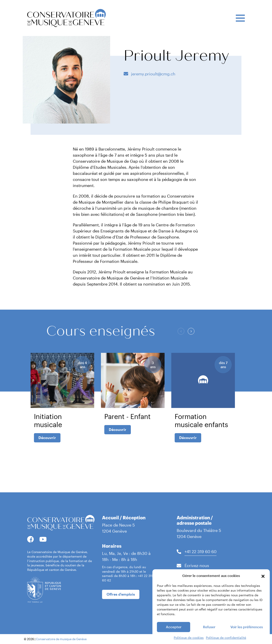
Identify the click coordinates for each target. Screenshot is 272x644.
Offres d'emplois (121, 594)
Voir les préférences (247, 632)
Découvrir (47, 438)
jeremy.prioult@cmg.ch (153, 74)
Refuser (209, 632)
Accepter (174, 632)
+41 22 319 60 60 (201, 552)
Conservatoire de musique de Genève (61, 639)
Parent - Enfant (127, 416)
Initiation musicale (48, 420)
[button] (263, 581)
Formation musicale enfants (201, 420)
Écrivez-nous (197, 565)
